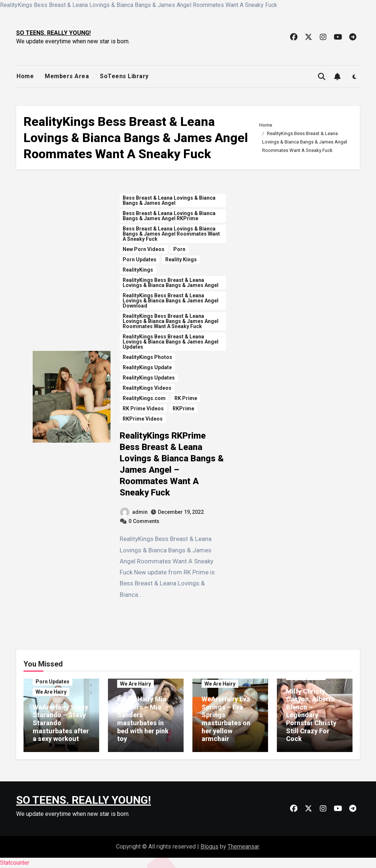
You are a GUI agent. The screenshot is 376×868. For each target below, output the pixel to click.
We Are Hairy (51, 692)
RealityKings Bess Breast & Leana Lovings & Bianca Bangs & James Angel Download (171, 301)
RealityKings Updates (149, 378)
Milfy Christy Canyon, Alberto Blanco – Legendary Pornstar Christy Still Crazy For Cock (311, 715)
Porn (179, 249)
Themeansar (243, 847)
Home (25, 76)
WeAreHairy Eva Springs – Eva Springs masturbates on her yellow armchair (226, 719)
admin (134, 512)
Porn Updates (140, 259)
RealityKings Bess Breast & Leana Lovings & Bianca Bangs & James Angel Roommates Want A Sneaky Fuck (171, 321)
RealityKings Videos (147, 388)
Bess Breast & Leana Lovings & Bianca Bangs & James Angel (169, 200)
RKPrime (183, 408)
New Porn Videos (144, 249)
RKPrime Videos (143, 419)
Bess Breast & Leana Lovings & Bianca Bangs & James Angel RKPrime (169, 216)
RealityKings (138, 270)
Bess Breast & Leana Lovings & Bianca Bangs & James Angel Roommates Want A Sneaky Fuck (171, 234)
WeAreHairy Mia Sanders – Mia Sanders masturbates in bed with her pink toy (143, 719)
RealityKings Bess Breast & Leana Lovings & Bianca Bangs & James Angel (171, 283)
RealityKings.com (144, 398)
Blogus (209, 847)
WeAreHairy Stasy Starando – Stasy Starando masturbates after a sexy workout (61, 723)
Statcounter (15, 863)
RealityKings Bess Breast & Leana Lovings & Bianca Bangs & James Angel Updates (171, 342)
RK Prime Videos (143, 408)
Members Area (67, 76)
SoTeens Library (124, 76)
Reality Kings (181, 259)
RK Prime (186, 398)
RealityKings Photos (147, 357)
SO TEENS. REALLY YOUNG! (53, 33)
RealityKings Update (147, 367)
